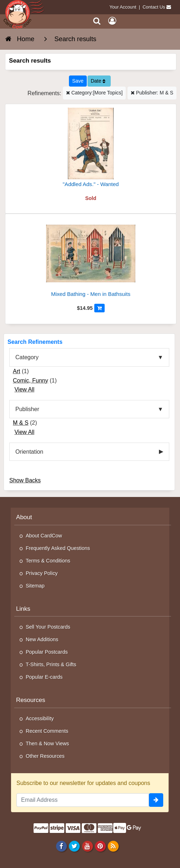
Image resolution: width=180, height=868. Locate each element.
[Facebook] (62, 846)
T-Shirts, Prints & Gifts (51, 664)
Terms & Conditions (48, 561)
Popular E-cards (44, 677)
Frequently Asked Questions (58, 548)
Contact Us (154, 7)
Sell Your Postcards (48, 627)
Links (23, 609)
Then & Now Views (47, 743)
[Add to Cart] (99, 308)
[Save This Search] (78, 81)
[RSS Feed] (113, 846)
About (24, 517)
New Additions (42, 639)
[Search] (97, 21)
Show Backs (25, 480)
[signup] (156, 800)
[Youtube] (87, 846)
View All (24, 389)
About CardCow (44, 536)
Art (16, 371)
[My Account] (112, 21)
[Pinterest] (100, 846)
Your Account (123, 7)
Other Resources (45, 756)
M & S (21, 423)
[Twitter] (74, 846)
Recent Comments (47, 731)
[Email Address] (83, 800)
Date (98, 81)
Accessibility (40, 718)
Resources (31, 700)
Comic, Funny (31, 381)
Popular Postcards (47, 652)
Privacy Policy (42, 573)
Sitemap (35, 586)
